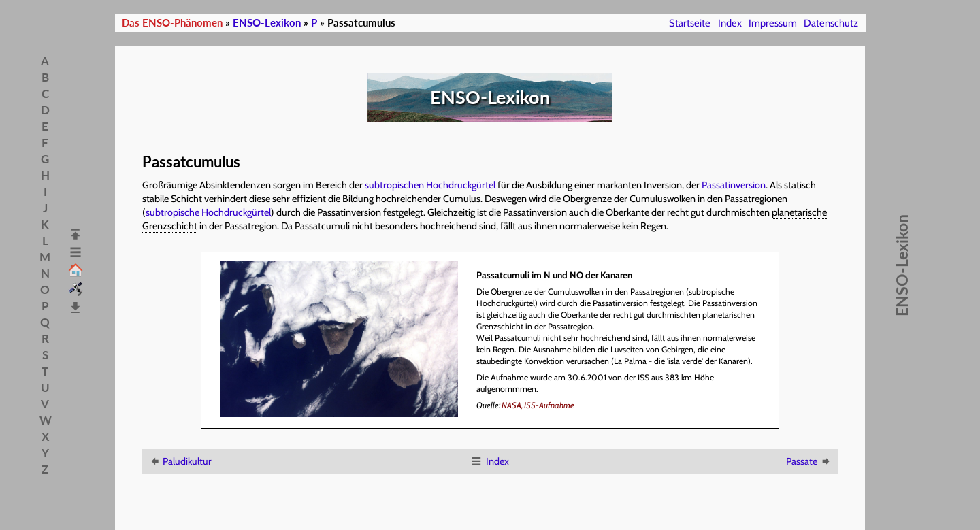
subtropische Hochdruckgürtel (208, 212)
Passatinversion (734, 185)
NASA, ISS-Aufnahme (538, 405)
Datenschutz (831, 23)
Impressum (773, 23)
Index (730, 23)
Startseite (690, 23)
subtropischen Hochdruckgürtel (430, 185)
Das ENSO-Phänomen (172, 23)
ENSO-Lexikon (267, 23)
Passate (809, 461)
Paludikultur (180, 461)
